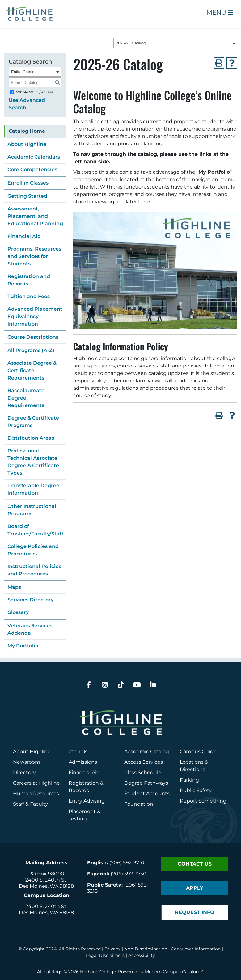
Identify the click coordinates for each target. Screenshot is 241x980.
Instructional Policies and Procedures (34, 570)
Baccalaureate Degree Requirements (26, 398)
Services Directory (30, 600)
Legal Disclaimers (105, 955)
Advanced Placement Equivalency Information (35, 316)
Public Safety (196, 790)
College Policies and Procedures (33, 550)
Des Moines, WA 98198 (46, 886)
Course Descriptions (33, 337)
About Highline (27, 144)
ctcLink (78, 752)
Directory (24, 772)
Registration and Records (29, 280)
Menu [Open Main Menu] (220, 12)
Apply (195, 888)
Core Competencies (32, 170)
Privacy (112, 949)
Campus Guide (198, 752)
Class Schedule (143, 772)
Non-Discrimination (146, 949)
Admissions (83, 762)
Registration (84, 783)
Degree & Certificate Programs (33, 422)
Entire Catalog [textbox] (24, 72)
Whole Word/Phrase (35, 92)
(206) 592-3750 (129, 874)
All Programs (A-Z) (31, 350)
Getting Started (27, 196)
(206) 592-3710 (127, 863)
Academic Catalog (147, 752)
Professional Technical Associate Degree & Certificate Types (33, 462)
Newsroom (27, 762)
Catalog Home (27, 131)
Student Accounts (147, 793)
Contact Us (195, 864)
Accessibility (142, 955)
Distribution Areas (31, 438)
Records (79, 790)
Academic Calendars (34, 157)
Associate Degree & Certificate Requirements (32, 370)
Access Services (144, 762)
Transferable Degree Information (33, 489)
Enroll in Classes (28, 183)
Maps (14, 587)
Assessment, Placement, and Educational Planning (35, 216)
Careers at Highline (36, 783)
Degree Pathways (146, 783)
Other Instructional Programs (32, 510)
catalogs (53, 972)
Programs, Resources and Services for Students (34, 256)
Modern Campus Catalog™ (174, 972)
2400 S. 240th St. (46, 880)
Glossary (18, 612)
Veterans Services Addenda (30, 629)
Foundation (139, 804)
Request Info (195, 912)
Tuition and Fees (29, 296)
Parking (189, 780)
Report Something (203, 801)
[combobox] (175, 43)
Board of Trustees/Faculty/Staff (35, 530)
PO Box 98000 (46, 874)
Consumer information (196, 949)
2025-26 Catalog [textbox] (131, 43)
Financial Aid (24, 236)
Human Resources (36, 793)
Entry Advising (87, 801)
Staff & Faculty (30, 804)
